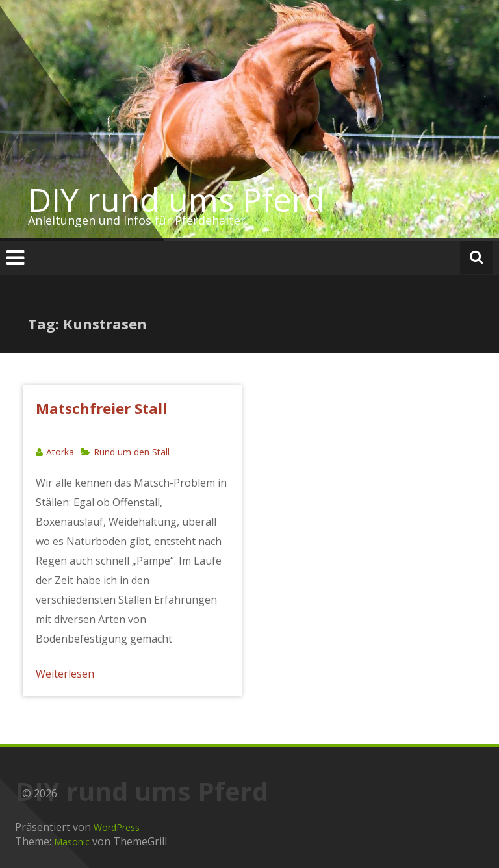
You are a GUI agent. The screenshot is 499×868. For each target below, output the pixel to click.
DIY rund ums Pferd (176, 199)
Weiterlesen (65, 674)
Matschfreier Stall (101, 408)
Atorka (60, 452)
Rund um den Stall (132, 452)
